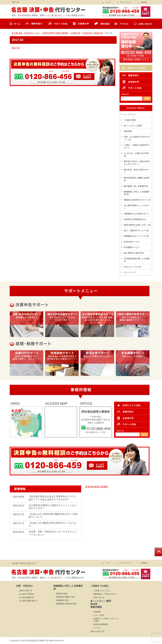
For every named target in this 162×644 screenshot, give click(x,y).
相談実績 (128, 131)
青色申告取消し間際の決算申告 (137, 179)
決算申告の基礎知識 (135, 219)
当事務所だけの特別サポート (137, 214)
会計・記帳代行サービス (136, 230)
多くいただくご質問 (133, 126)
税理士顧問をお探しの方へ (137, 225)
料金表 (94, 604)
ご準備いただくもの (102, 591)
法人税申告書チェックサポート (137, 207)
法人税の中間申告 (27, 594)
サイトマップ (125, 2)
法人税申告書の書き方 (28, 601)
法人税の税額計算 (27, 597)
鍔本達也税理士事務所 (97, 487)
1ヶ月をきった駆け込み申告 (136, 154)
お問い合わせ (99, 597)
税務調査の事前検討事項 (66, 604)
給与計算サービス (132, 242)
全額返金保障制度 (101, 624)
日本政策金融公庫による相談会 (137, 260)
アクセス (97, 628)
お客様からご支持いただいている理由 (106, 620)
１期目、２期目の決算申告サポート (137, 146)
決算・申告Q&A (25, 586)
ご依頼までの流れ (100, 586)
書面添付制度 (62, 594)
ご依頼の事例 (130, 120)
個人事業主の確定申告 (134, 253)
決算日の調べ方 (26, 591)
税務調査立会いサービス (136, 236)
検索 (144, 435)
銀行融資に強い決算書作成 (136, 186)
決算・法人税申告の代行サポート (137, 138)
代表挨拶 (97, 612)
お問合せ (144, 2)
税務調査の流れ (63, 600)
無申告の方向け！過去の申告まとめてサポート (137, 163)
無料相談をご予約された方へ (105, 594)
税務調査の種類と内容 (65, 597)
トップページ (130, 114)
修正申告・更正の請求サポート (137, 171)
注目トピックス (132, 267)
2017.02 (16, 48)
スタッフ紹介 (99, 615)
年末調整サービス (132, 247)
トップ (108, 2)
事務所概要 (96, 607)
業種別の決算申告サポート (137, 200)
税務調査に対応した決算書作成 (137, 193)
